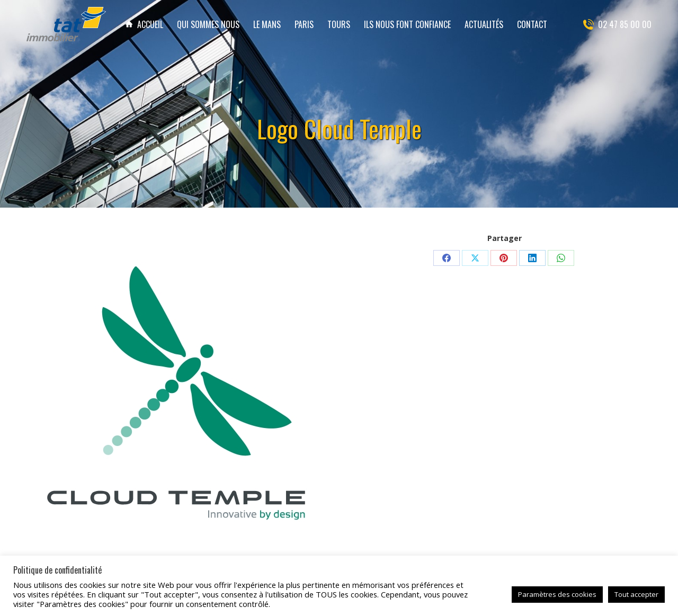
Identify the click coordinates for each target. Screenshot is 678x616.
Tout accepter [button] (636, 594)
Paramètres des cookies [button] (557, 594)
